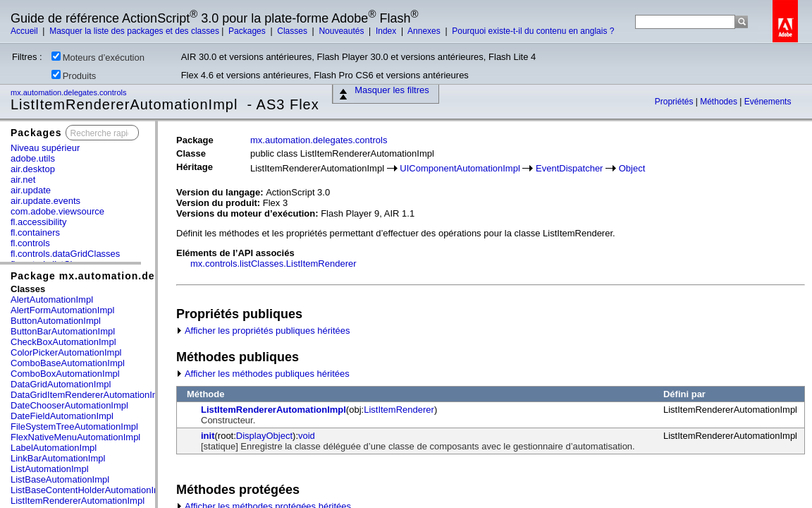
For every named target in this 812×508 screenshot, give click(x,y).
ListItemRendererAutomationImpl (78, 501)
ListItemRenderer (399, 410)
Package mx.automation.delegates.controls (126, 276)
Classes (293, 31)
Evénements (768, 102)
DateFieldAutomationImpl (62, 416)
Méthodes (720, 102)
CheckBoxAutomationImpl (63, 342)
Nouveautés (342, 31)
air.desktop (33, 169)
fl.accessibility (38, 222)
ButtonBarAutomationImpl (63, 331)
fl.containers (35, 232)
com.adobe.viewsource (57, 211)
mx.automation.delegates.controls (70, 92)
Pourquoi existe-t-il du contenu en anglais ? (533, 31)
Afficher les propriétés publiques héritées (263, 331)
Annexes (425, 31)
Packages (248, 31)
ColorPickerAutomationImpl (66, 352)
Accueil (25, 31)
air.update (31, 190)
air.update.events (45, 201)
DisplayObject (264, 436)
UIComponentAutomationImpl (460, 168)
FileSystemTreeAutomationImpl (74, 427)
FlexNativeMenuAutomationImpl (75, 437)
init (208, 436)
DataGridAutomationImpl (61, 384)
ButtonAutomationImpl (56, 321)
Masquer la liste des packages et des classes (134, 31)
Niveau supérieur (45, 148)
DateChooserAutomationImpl (69, 405)
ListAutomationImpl (50, 469)
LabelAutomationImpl (54, 448)
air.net (23, 180)
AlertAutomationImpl (52, 300)
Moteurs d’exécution (98, 57)
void (307, 436)
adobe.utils (33, 158)
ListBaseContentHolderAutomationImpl (90, 490)
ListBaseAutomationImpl (60, 479)
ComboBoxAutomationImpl (65, 374)
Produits (74, 75)
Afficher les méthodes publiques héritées (263, 374)
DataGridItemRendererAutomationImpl (89, 395)
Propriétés (675, 102)
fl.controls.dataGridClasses (65, 254)
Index (387, 31)
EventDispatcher (569, 168)
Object (632, 168)
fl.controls (30, 243)
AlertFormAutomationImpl (62, 310)
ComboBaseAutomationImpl (68, 363)
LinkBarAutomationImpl (58, 458)
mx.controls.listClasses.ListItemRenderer (273, 264)
